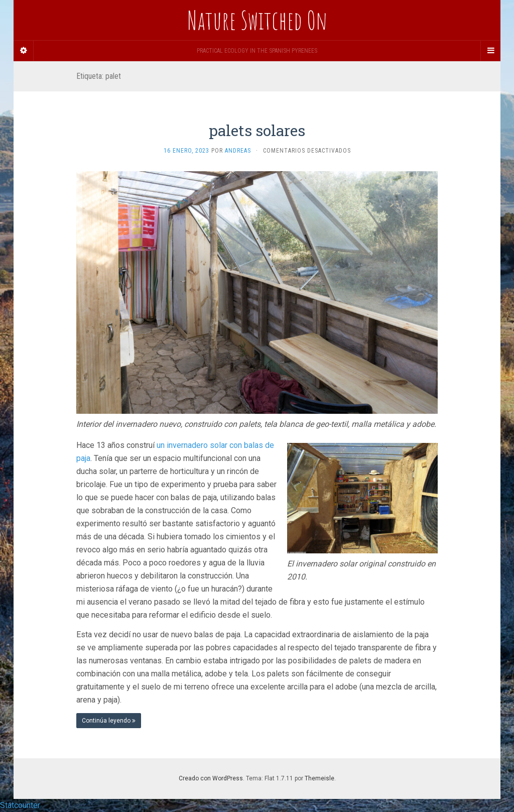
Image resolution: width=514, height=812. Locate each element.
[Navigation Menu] (490, 51)
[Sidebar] (24, 51)
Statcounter (20, 805)
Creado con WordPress (211, 778)
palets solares (257, 130)
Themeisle (319, 778)
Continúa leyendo (109, 721)
